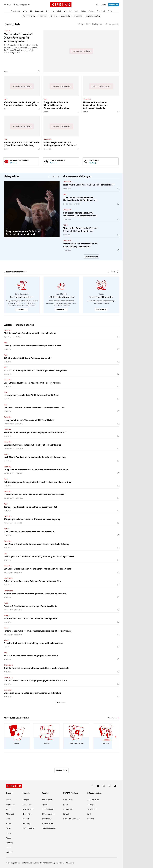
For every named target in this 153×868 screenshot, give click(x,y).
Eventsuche (47, 819)
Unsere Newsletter (14, 272)
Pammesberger (29, 828)
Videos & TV (66, 16)
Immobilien (78, 16)
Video (8, 228)
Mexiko (6, 615)
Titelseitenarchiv (49, 828)
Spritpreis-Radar (29, 16)
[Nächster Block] (58, 176)
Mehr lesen (61, 703)
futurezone (68, 809)
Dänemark (7, 429)
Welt (5, 99)
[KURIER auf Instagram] (104, 786)
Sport (76, 11)
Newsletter (27, 814)
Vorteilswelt (47, 800)
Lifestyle (81, 24)
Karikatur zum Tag (93, 16)
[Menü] (7, 5)
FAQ (89, 814)
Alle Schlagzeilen (91, 256)
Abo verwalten (93, 800)
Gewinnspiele (28, 809)
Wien (25, 11)
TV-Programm (48, 809)
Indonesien (8, 690)
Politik (59, 11)
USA (45, 99)
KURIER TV (68, 800)
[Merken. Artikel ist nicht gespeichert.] (39, 71)
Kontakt (91, 819)
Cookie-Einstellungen (66, 863)
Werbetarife (92, 809)
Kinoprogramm (48, 814)
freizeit (8, 824)
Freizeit (91, 11)
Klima (8, 847)
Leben (8, 833)
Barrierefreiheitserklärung (44, 863)
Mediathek (27, 804)
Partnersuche (47, 824)
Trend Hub (8, 31)
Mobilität (9, 852)
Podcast (26, 819)
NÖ (31, 11)
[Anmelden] (101, 5)
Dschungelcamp (112, 24)
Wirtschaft (68, 11)
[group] (32, 209)
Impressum (16, 863)
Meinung (54, 16)
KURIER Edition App (72, 819)
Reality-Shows (98, 24)
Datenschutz (27, 863)
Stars (110, 11)
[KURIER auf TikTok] (115, 786)
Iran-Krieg (43, 16)
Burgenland (39, 11)
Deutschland (8, 578)
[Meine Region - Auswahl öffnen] (29, 5)
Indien (6, 640)
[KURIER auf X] (109, 786)
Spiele (45, 804)
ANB (7, 863)
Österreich (50, 11)
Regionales (10, 804)
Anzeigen (91, 804)
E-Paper (26, 800)
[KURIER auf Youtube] (98, 786)
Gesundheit (101, 11)
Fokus (8, 828)
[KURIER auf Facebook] (92, 786)
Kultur (83, 11)
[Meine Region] (20, 5)
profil (66, 804)
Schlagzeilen (16, 11)
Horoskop (26, 824)
